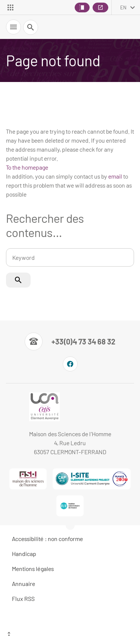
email (115, 176)
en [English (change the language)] (123, 7)
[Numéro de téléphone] (70, 341)
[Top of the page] (70, 635)
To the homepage (27, 167)
